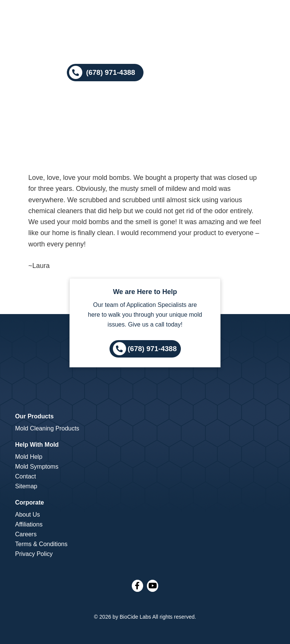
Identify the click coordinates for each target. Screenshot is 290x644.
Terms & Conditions (41, 544)
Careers (26, 534)
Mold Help (29, 457)
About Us (28, 515)
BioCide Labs (135, 617)
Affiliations (29, 524)
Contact (25, 476)
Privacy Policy (34, 554)
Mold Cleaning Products (47, 428)
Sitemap (26, 486)
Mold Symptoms (37, 467)
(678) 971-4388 (152, 348)
